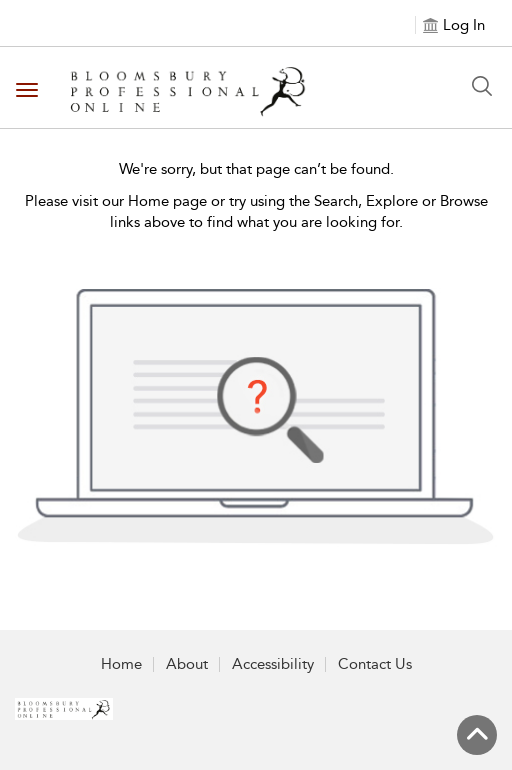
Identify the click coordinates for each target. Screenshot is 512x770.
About (187, 664)
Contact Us (375, 664)
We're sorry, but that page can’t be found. (256, 169)
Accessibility (273, 664)
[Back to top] (477, 735)
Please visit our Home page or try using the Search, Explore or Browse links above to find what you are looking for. (256, 211)
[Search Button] (482, 86)
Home (121, 664)
